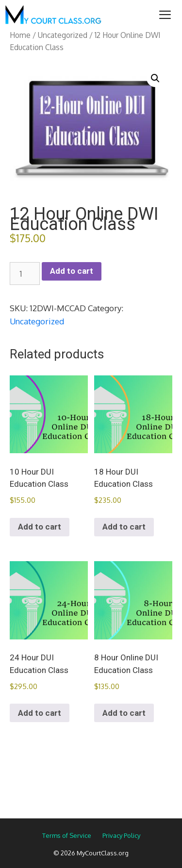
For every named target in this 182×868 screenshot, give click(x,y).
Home (20, 35)
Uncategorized (63, 35)
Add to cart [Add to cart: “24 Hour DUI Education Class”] (40, 713)
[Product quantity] (25, 274)
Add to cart (72, 271)
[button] (155, 78)
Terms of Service (67, 835)
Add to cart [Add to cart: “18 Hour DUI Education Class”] (124, 527)
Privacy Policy (121, 835)
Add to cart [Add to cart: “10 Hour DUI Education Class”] (40, 527)
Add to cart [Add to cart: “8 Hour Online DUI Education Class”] (124, 713)
